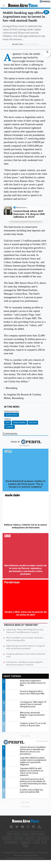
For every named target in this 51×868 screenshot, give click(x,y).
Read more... (22, 207)
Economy (9, 427)
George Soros (12, 415)
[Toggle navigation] (4, 5)
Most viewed (12, 676)
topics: (8, 419)
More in (26, 442)
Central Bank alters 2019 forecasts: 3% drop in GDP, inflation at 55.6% (29, 214)
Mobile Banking (19, 423)
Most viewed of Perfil (26, 742)
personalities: (12, 412)
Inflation (33, 423)
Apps (8, 423)
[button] (46, 12)
